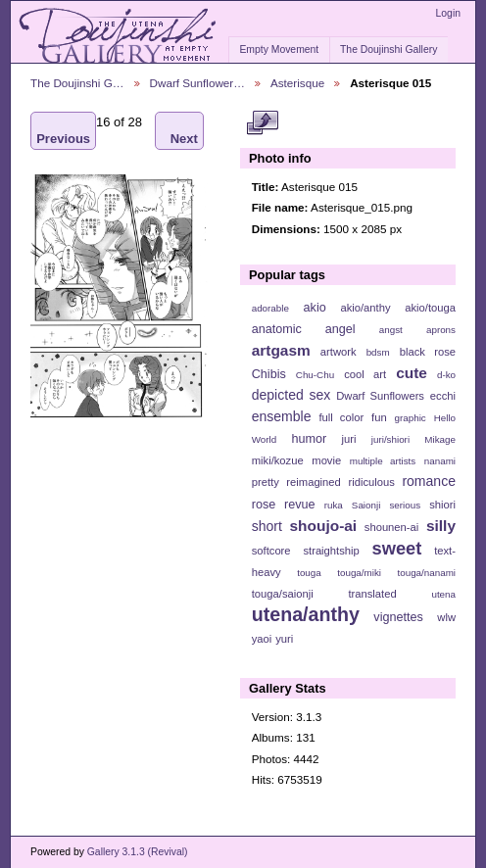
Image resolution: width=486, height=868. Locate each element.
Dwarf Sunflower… (197, 83)
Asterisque (297, 83)
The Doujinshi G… (77, 83)
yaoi (262, 639)
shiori (442, 505)
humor (309, 439)
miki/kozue (278, 460)
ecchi (443, 396)
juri (349, 439)
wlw (446, 617)
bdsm (378, 352)
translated (372, 594)
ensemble (282, 416)
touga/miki (359, 573)
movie (326, 460)
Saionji (366, 505)
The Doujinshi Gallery (389, 49)
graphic (411, 418)
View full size (262, 123)
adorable (270, 308)
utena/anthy (306, 614)
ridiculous (371, 482)
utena (443, 594)
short (267, 526)
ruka (334, 505)
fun (379, 417)
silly (441, 526)
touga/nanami (427, 573)
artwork (339, 352)
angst (391, 330)
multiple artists (383, 461)
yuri (284, 639)
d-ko (446, 375)
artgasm (281, 350)
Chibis (269, 374)
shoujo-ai (324, 526)
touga (309, 573)
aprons (441, 330)
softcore (271, 551)
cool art (365, 374)
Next (184, 131)
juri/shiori (390, 439)
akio (315, 308)
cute (412, 373)
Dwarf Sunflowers (380, 396)
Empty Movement (279, 49)
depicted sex (292, 395)
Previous (63, 131)
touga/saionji (283, 594)
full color (341, 417)
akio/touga (430, 308)
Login (448, 13)
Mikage (440, 439)
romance (429, 481)
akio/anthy (365, 308)
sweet (397, 548)
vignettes (398, 617)
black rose (428, 352)
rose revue (284, 505)
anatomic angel (304, 329)
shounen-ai (392, 527)
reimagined (314, 482)
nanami (440, 461)
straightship (331, 551)
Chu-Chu (315, 375)
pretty (266, 482)
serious (405, 505)
